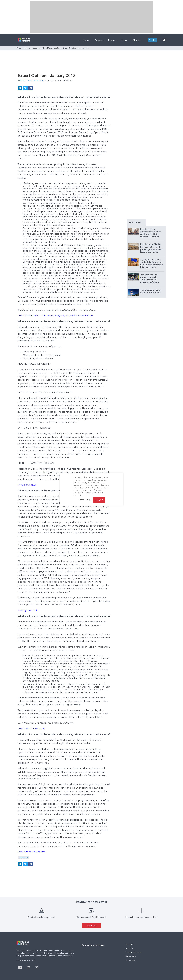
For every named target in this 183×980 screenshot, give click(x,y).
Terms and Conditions (134, 952)
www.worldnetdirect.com (31, 852)
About (137, 40)
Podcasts (99, 40)
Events (125, 40)
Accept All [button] (99, 500)
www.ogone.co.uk (28, 610)
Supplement (23, 858)
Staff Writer (64, 81)
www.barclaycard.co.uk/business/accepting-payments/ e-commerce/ (55, 316)
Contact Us (130, 944)
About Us (129, 948)
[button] (164, 40)
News (87, 40)
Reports (113, 40)
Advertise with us (93, 945)
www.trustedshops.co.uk (31, 729)
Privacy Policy (131, 956)
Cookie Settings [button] (85, 500)
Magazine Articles (39, 48)
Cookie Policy (131, 961)
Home (28, 48)
